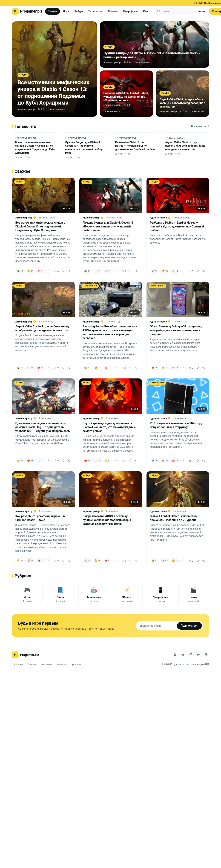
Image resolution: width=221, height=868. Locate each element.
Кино (146, 11)
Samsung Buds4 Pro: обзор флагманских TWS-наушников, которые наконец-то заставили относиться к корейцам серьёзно (110, 332)
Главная (53, 11)
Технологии (95, 11)
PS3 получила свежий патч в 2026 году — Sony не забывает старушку (178, 425)
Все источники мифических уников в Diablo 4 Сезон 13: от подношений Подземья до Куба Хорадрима (40, 226)
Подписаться (189, 626)
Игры (66, 11)
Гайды (79, 11)
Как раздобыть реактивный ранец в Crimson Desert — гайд (40, 518)
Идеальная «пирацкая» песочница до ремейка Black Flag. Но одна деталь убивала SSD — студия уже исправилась (43, 427)
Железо (113, 11)
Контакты (46, 664)
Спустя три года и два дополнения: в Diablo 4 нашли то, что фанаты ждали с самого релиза (109, 427)
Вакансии (61, 664)
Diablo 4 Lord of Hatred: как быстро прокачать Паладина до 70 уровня (173, 518)
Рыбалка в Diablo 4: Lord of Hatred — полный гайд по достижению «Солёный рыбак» (177, 226)
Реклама (32, 664)
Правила (76, 664)
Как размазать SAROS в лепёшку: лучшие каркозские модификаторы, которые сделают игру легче (107, 520)
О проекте (18, 664)
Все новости (200, 126)
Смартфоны (130, 11)
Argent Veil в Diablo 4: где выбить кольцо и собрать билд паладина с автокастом (43, 328)
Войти (201, 11)
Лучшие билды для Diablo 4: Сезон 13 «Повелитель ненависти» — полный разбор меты (108, 226)
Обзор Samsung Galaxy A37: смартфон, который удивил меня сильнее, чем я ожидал (176, 330)
